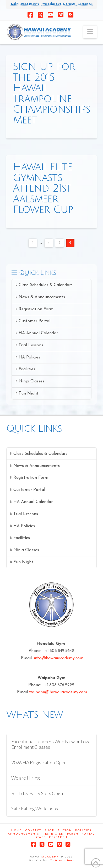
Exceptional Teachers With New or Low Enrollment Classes (50, 744)
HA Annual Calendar (37, 333)
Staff (40, 837)
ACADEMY (51, 857)
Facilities (25, 369)
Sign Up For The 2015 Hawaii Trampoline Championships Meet (52, 93)
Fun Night (27, 393)
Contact (33, 830)
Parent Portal (81, 834)
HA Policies (28, 357)
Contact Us (84, 4)
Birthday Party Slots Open (37, 793)
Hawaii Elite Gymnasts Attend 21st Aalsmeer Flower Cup (43, 188)
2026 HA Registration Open (39, 763)
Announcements (24, 834)
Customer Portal (33, 321)
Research (58, 837)
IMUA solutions (61, 860)
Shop (49, 830)
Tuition (65, 830)
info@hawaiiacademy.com (59, 658)
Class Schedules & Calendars (44, 285)
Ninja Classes (30, 381)
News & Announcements (40, 297)
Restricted (53, 834)
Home (17, 830)
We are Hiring (25, 778)
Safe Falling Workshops (35, 809)
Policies (83, 830)
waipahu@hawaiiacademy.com (58, 692)
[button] (90, 32)
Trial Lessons (29, 345)
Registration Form (34, 309)
